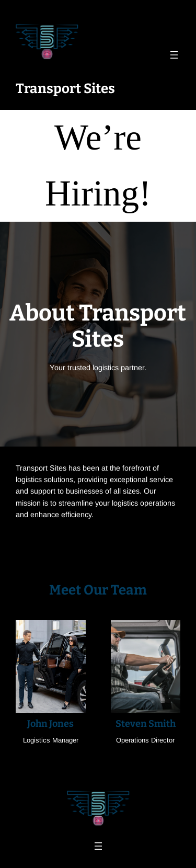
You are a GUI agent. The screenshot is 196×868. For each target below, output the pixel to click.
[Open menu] (174, 55)
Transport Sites (65, 89)
